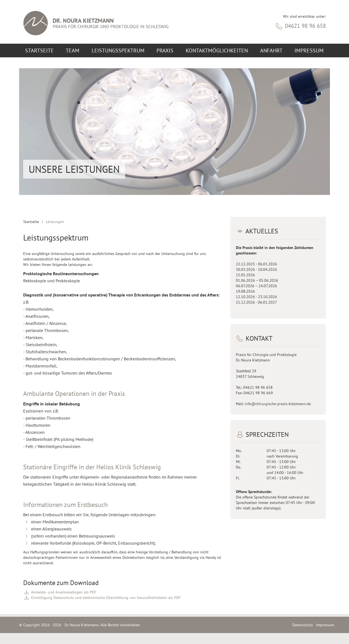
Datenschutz (303, 625)
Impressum (309, 51)
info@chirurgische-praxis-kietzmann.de (278, 404)
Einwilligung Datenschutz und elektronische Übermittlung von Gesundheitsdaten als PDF (106, 598)
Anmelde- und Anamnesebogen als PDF (64, 592)
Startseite (39, 51)
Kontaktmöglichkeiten (217, 51)
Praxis (165, 51)
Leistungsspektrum (118, 51)
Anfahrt (271, 51)
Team (73, 51)
